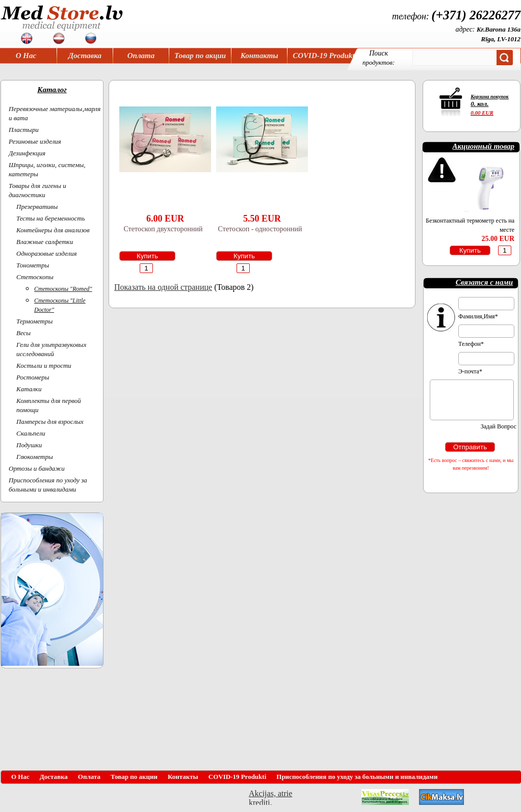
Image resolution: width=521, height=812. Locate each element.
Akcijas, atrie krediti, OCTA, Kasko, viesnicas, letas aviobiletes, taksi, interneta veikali (270, 797)
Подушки (29, 445)
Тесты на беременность (51, 218)
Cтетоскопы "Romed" (63, 289)
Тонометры (33, 265)
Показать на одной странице (163, 287)
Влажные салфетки (45, 242)
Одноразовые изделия (47, 253)
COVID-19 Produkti (324, 56)
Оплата (141, 56)
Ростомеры (33, 377)
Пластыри (24, 130)
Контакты (259, 56)
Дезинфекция (27, 153)
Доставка (85, 56)
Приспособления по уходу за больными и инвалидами (357, 777)
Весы (23, 333)
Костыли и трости (44, 366)
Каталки (29, 389)
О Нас (26, 56)
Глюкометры (35, 457)
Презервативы (37, 207)
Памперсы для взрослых (50, 422)
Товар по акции (200, 56)
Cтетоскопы (35, 277)
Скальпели (31, 433)
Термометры (34, 321)
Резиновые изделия (35, 141)
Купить (147, 256)
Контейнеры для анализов (53, 230)
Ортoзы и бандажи (37, 468)
